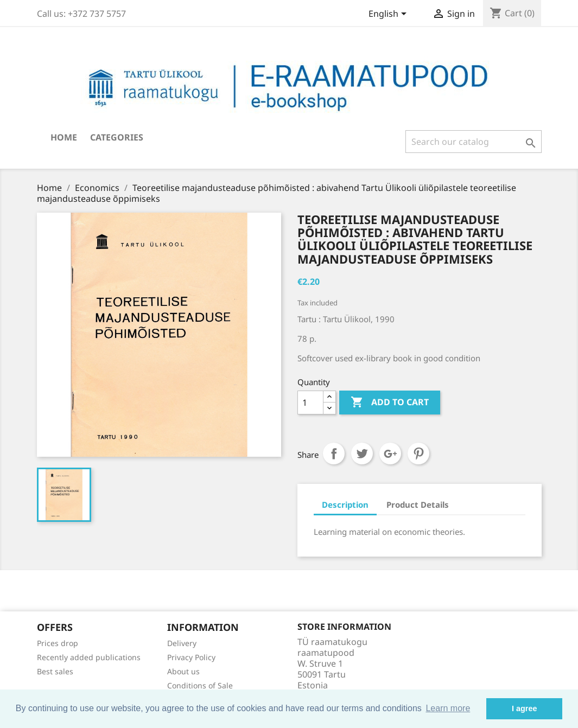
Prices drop (58, 643)
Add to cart (390, 403)
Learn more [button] (448, 708)
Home (64, 137)
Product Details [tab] (418, 505)
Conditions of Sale (200, 685)
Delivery (182, 643)
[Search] (474, 142)
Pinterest (418, 454)
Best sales (55, 671)
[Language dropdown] (389, 15)
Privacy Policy (191, 657)
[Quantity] (310, 403)
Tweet (362, 454)
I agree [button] (524, 708)
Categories (117, 137)
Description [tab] (345, 505)
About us (183, 671)
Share (334, 454)
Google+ (390, 454)
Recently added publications (89, 657)
